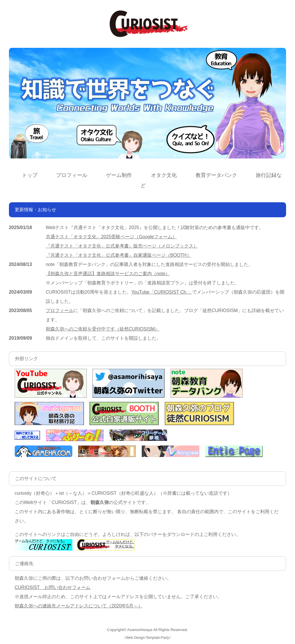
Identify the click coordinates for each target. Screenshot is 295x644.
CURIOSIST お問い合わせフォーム (53, 587)
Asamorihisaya (140, 630)
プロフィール (72, 175)
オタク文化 (164, 175)
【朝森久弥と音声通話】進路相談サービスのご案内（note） (108, 274)
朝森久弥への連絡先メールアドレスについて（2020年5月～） (79, 606)
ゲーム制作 (119, 175)
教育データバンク (216, 175)
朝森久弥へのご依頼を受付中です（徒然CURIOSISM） (103, 329)
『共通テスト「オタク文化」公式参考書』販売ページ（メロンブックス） (122, 246)
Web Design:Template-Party (147, 638)
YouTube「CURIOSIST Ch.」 (162, 292)
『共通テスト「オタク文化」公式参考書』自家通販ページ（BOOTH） (119, 255)
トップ (30, 175)
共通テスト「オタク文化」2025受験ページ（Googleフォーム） (111, 237)
